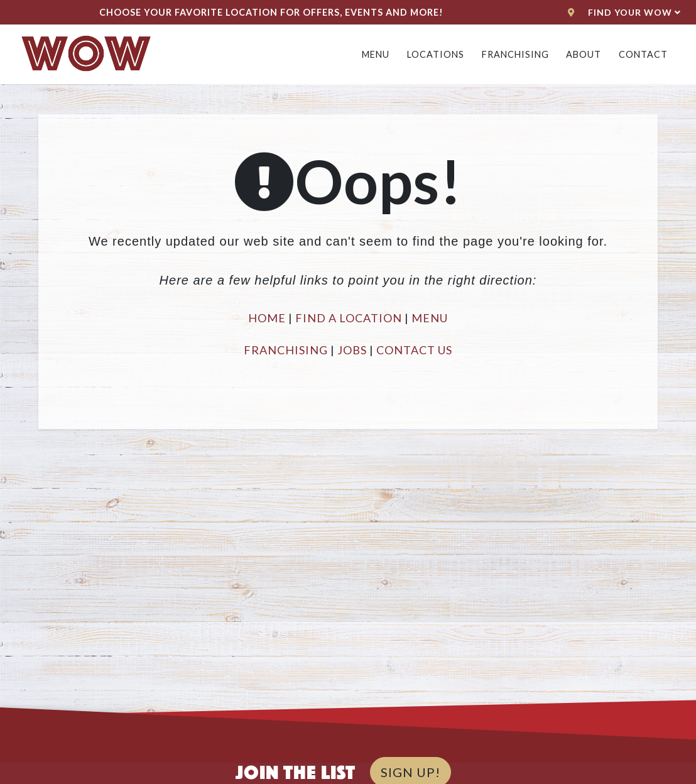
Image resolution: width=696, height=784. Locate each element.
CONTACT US (414, 350)
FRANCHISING (286, 350)
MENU (430, 318)
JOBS (352, 350)
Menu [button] (376, 54)
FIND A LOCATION (349, 318)
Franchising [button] (515, 54)
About (584, 54)
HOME (267, 318)
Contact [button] (643, 54)
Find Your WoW (624, 12)
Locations (436, 54)
